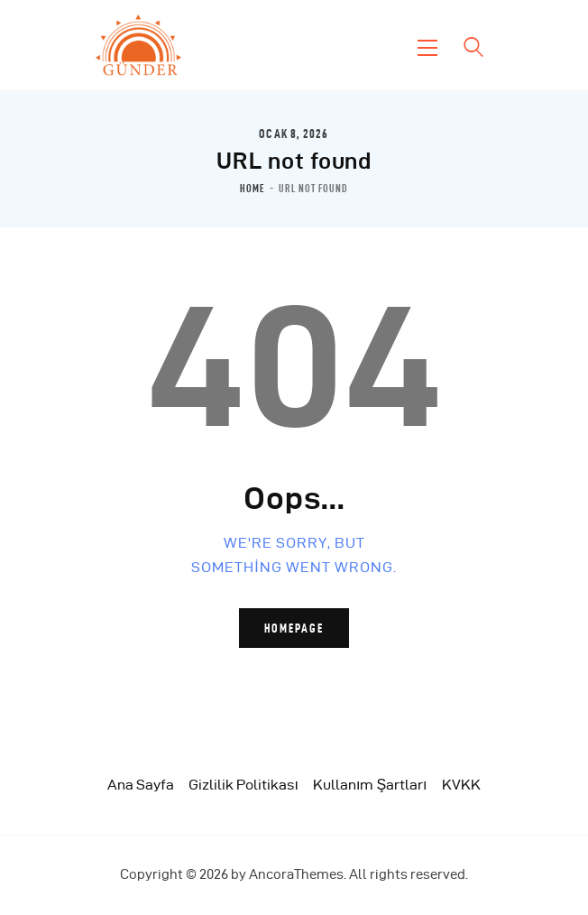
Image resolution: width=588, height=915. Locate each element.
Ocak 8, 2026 (294, 134)
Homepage (294, 628)
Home (253, 189)
